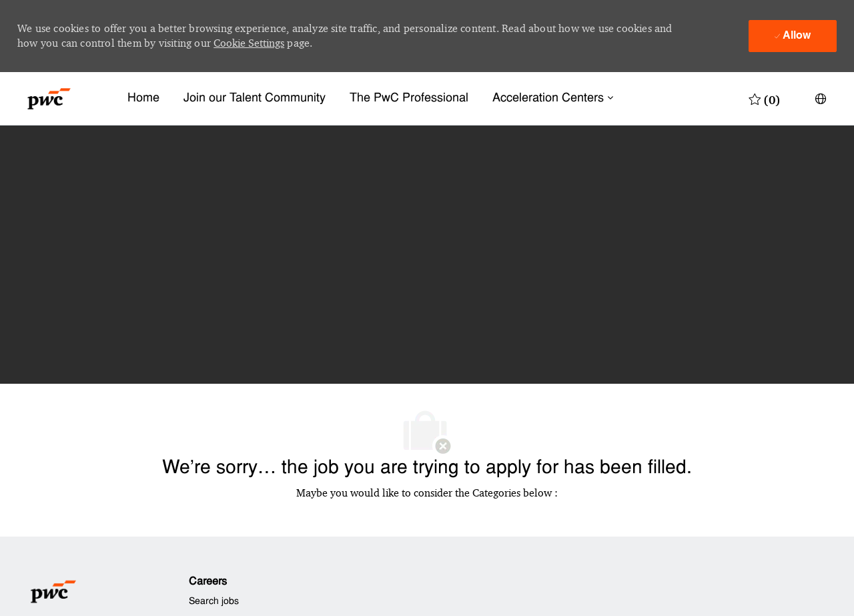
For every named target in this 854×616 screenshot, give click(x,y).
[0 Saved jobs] (765, 99)
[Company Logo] (49, 99)
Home (143, 98)
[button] (821, 99)
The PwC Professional (409, 98)
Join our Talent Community (255, 98)
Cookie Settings (249, 43)
